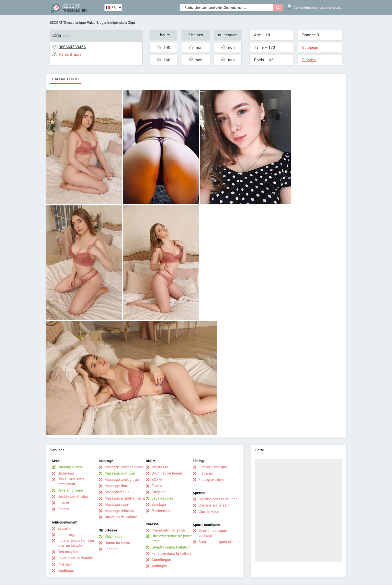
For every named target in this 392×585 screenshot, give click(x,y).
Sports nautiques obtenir (219, 542)
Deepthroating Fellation (171, 547)
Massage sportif (118, 505)
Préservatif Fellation (168, 530)
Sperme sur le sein (214, 505)
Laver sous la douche (75, 558)
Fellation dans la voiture (171, 554)
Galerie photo (65, 79)
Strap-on (158, 492)
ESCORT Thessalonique (68, 22)
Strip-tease (113, 537)
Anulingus (66, 571)
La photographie (71, 535)
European (310, 47)
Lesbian (111, 549)
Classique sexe (70, 467)
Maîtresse (160, 467)
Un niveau (66, 473)
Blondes (309, 60)
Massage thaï (116, 486)
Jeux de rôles (163, 498)
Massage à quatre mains (125, 498)
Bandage (159, 505)
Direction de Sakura (121, 517)
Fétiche (64, 509)
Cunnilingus (161, 560)
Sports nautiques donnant (213, 533)
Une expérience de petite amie (172, 539)
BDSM (157, 480)
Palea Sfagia (96, 22)
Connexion (315, 7)
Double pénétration (73, 497)
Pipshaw (64, 564)
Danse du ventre (118, 543)
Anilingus (159, 566)
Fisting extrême (211, 480)
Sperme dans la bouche (218, 499)
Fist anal (206, 473)
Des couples (68, 552)
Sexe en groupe (70, 490)
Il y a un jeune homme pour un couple (76, 543)
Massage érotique (120, 473)
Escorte (64, 529)
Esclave (158, 486)
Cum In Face (209, 512)
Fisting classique (213, 467)
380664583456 (72, 47)
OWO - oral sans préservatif (71, 482)
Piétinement (161, 511)
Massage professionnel (124, 467)
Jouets (63, 503)
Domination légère (167, 473)
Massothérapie (117, 492)
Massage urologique (122, 480)
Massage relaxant (119, 511)
